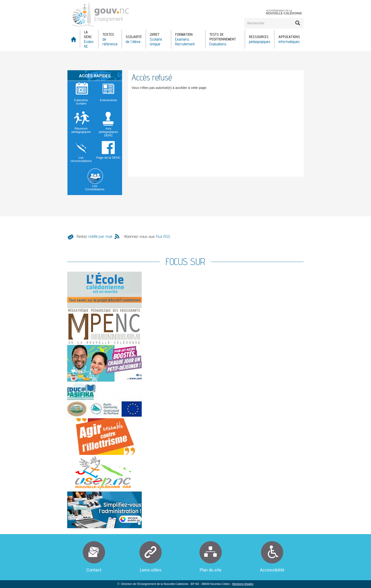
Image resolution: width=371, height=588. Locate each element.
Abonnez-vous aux (147, 236)
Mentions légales (243, 584)
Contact (94, 570)
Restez (94, 236)
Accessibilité (272, 570)
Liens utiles (151, 570)
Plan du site (211, 570)
